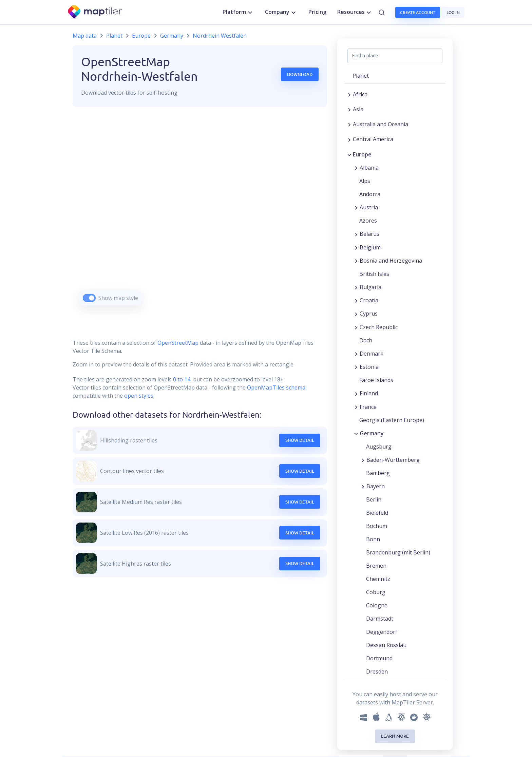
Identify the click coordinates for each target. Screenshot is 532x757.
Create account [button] (418, 12)
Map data (85, 36)
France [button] (368, 407)
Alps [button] (365, 181)
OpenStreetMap (178, 343)
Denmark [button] (372, 354)
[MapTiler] (96, 12)
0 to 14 (181, 379)
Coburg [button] (376, 592)
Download (300, 74)
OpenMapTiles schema (276, 387)
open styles (139, 396)
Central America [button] (373, 139)
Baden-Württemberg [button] (393, 460)
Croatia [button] (369, 300)
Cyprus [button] (369, 314)
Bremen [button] (376, 566)
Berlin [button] (374, 499)
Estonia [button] (369, 367)
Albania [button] (369, 168)
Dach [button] (366, 340)
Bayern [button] (376, 486)
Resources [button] (355, 12)
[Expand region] (349, 94)
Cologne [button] (377, 605)
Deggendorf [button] (382, 632)
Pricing (317, 12)
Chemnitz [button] (378, 579)
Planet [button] (361, 76)
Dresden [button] (377, 671)
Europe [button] (362, 154)
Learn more (395, 736)
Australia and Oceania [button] (381, 124)
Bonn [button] (373, 539)
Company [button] (281, 12)
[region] (200, 215)
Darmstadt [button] (380, 619)
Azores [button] (368, 221)
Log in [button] (453, 12)
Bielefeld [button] (377, 513)
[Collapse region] (349, 154)
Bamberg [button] (378, 473)
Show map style (118, 298)
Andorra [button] (370, 194)
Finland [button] (369, 393)
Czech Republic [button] (379, 327)
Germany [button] (372, 433)
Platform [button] (238, 12)
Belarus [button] (369, 234)
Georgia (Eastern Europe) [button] (392, 420)
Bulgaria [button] (370, 287)
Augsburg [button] (379, 447)
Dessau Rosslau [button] (386, 645)
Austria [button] (369, 207)
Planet (114, 36)
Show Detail (300, 440)
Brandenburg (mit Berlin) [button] (398, 552)
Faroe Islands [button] (376, 380)
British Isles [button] (374, 274)
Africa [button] (360, 94)
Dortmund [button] (379, 658)
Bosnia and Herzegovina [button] (391, 261)
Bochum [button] (377, 526)
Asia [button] (358, 109)
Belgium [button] (370, 247)
